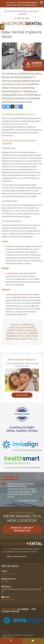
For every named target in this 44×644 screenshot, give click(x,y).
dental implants (18, 127)
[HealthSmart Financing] (22, 462)
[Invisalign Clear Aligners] (22, 445)
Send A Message (8, 600)
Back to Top (5, 632)
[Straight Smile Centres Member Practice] (22, 419)
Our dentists (7, 549)
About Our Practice (17, 557)
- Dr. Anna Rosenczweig (27, 500)
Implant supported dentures (17, 294)
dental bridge (13, 273)
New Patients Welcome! (22, 360)
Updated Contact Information (22, 529)
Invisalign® (9, 609)
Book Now (22, 395)
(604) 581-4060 (23, 18)
